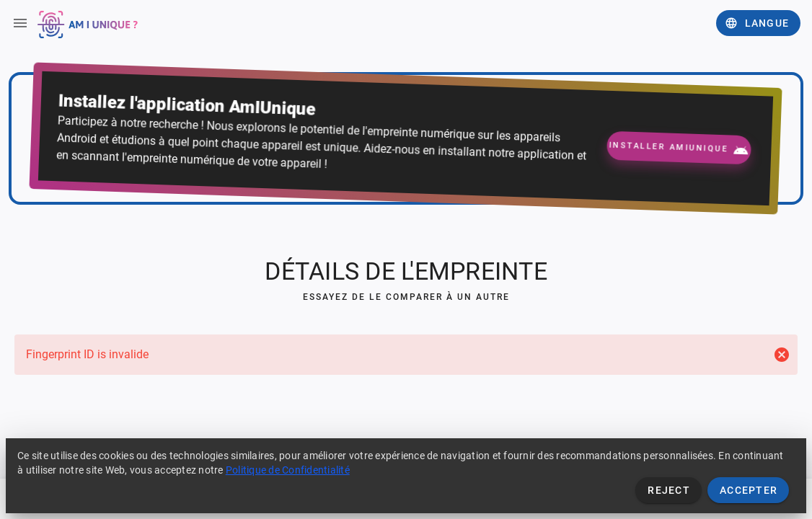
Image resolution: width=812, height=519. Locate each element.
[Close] (782, 355)
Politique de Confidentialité (288, 470)
